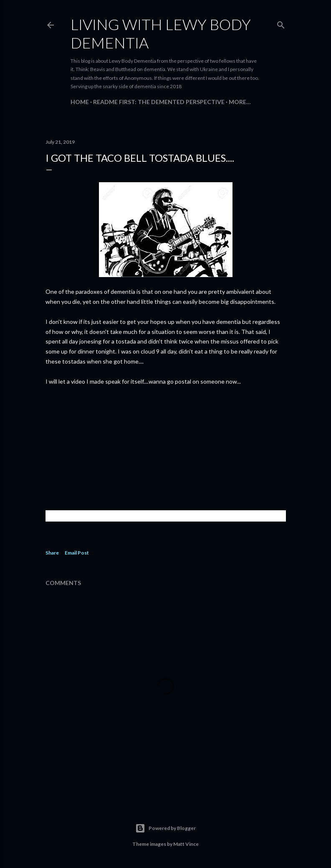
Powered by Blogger (165, 828)
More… (240, 102)
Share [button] (52, 553)
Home (80, 102)
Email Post (77, 553)
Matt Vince (186, 844)
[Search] (281, 23)
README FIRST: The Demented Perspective (159, 102)
